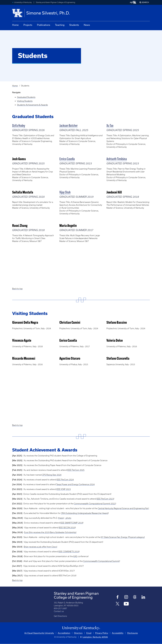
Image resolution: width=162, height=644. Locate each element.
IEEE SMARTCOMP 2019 (72, 523)
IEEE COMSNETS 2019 (69, 552)
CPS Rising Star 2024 (52, 475)
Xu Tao (110, 126)
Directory (78, 633)
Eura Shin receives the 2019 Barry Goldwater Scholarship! (50, 532)
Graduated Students (26, 97)
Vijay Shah (65, 193)
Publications (44, 25)
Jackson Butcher (69, 126)
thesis (61, 518)
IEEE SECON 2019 (67, 528)
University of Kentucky (23, 2)
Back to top (17, 289)
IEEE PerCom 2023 (105, 499)
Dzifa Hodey (19, 126)
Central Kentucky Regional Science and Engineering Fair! (123, 508)
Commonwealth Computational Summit (101, 561)
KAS (75, 556)
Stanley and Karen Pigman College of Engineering (55, 2)
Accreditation (64, 633)
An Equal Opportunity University (39, 633)
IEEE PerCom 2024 (65, 480)
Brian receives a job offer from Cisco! (40, 547)
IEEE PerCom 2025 (76, 470)
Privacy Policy (102, 633)
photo (68, 518)
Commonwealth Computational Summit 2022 (95, 504)
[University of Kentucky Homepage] (81, 628)
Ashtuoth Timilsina (117, 159)
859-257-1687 (60, 608)
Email (89, 633)
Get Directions (60, 616)
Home (15, 25)
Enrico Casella (67, 159)
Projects (28, 25)
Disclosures (132, 633)
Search (145, 2)
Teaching (60, 25)
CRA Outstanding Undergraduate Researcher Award (85, 513)
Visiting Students (25, 101)
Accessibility (118, 633)
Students (74, 25)
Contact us (59, 611)
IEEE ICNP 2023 (64, 489)
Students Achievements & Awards (32, 105)
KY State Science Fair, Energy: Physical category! (123, 537)
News (87, 25)
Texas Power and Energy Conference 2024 (75, 484)
